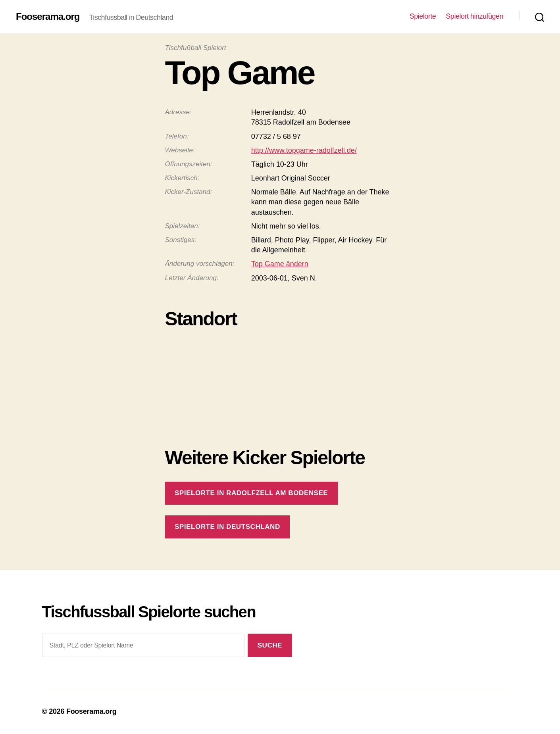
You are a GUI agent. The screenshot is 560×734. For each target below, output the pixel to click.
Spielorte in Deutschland (227, 527)
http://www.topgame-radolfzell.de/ (304, 150)
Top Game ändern (280, 264)
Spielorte (423, 16)
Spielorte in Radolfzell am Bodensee (251, 493)
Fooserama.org (48, 17)
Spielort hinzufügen (474, 16)
